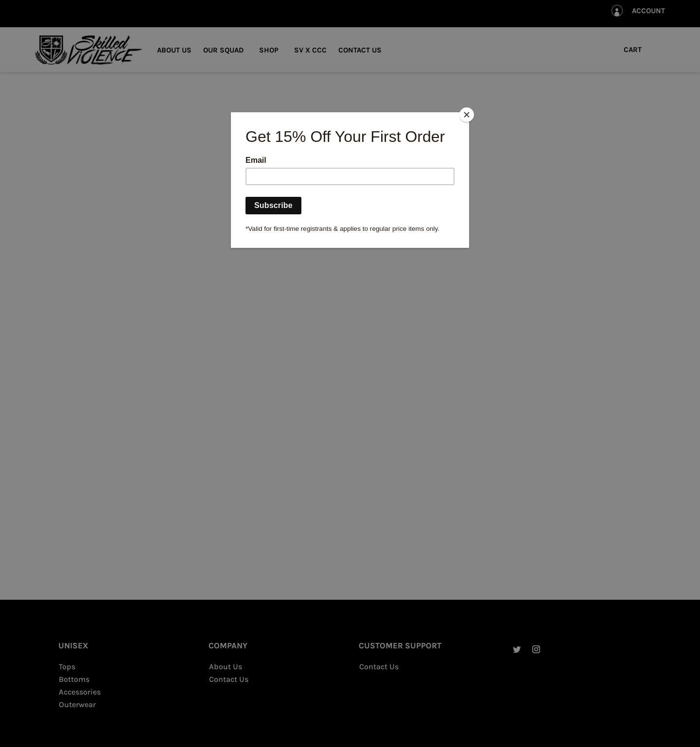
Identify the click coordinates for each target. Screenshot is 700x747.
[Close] (467, 115)
